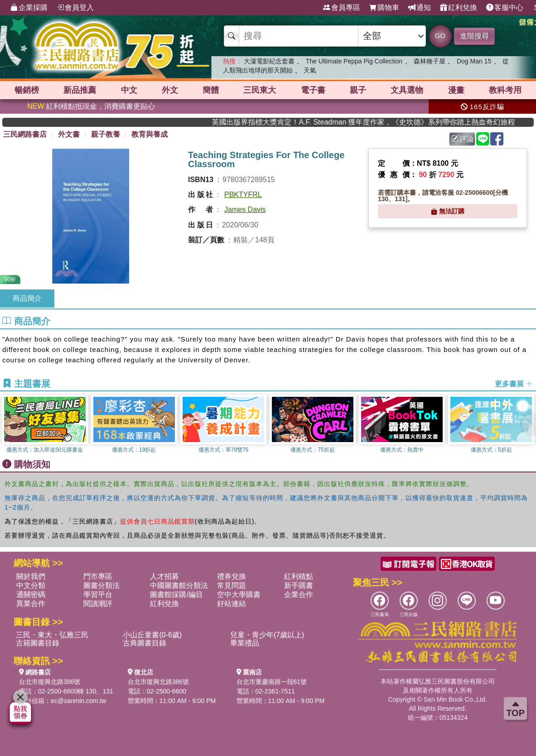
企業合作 (299, 595)
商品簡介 (27, 298)
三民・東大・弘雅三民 (52, 635)
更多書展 (514, 384)
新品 (80, 90)
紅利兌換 (459, 8)
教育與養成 (150, 134)
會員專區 (342, 8)
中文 (129, 90)
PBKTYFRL (243, 195)
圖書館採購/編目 (176, 595)
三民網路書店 (25, 134)
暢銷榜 (27, 90)
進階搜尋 (474, 36)
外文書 (69, 134)
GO (440, 36)
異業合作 (31, 604)
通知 (420, 8)
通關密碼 (31, 595)
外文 (170, 90)
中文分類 (31, 585)
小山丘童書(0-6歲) (152, 635)
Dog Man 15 (474, 61)
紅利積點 (299, 576)
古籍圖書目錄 (38, 643)
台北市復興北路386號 (50, 682)
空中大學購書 (239, 595)
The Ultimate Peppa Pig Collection (354, 61)
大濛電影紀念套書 (269, 61)
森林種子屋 (430, 61)
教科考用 (505, 90)
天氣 (310, 70)
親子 (358, 90)
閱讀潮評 (98, 604)
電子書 (313, 90)
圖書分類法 (101, 585)
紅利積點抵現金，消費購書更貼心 (91, 106)
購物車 (384, 8)
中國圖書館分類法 (179, 585)
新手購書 (299, 585)
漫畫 (456, 90)
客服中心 (505, 8)
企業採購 (29, 8)
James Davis (245, 209)
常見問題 (232, 585)
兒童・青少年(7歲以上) (267, 635)
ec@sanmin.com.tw (78, 701)
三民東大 (260, 90)
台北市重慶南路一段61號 (272, 682)
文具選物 (407, 90)
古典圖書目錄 (145, 643)
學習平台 (98, 595)
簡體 (211, 90)
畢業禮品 (245, 643)
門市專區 (98, 576)
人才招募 (164, 576)
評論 (463, 139)
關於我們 (31, 576)
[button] (529, 424)
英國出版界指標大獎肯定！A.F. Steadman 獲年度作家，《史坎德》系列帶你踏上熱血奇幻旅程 (400, 122)
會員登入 (75, 8)
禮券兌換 (232, 576)
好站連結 (232, 604)
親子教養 (106, 134)
